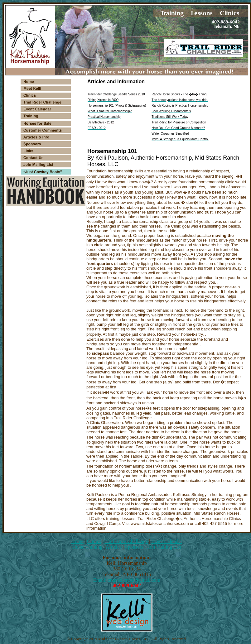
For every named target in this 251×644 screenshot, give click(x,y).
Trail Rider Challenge (126, 541)
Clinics (94, 541)
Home (77, 541)
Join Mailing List (164, 547)
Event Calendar (167, 541)
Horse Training (87, 547)
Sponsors (134, 547)
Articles (114, 547)
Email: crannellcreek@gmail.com (127, 580)
